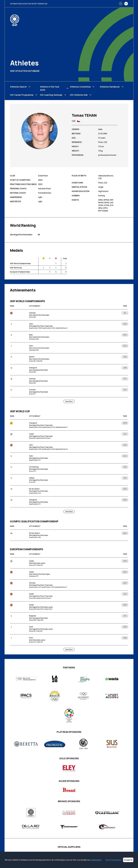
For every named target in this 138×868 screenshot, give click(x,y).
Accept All (128, 860)
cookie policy (96, 860)
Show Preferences (113, 860)
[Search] (121, 4)
